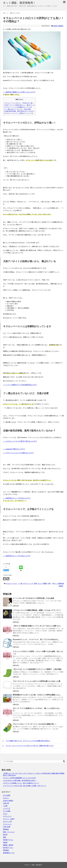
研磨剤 (45, 584)
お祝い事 (6, 803)
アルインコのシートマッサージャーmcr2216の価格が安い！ (35, 724)
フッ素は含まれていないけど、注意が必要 (17, 109)
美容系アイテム (8, 840)
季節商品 (6, 829)
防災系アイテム (8, 848)
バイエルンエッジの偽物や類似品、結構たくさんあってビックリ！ (37, 610)
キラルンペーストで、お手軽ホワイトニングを (19, 113)
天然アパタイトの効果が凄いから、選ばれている (19, 105)
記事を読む (16, 606)
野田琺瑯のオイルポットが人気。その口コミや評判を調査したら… (37, 695)
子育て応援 (7, 827)
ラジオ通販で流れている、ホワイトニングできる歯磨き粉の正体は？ (26, 741)
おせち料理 (7, 795)
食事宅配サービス (9, 853)
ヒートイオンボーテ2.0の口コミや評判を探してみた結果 (33, 598)
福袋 (4, 837)
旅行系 (5, 835)
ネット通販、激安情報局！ (19, 3)
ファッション (7, 824)
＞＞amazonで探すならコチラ (14, 449)
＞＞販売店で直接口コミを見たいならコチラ (19, 92)
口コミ (40, 584)
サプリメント (7, 816)
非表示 (21, 99)
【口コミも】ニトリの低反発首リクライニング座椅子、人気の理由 (37, 669)
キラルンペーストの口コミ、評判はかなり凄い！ (19, 103)
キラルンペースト (11, 584)
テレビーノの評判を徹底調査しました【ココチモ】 (20, 778)
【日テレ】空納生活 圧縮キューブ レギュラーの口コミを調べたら (37, 626)
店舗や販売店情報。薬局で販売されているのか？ (19, 111)
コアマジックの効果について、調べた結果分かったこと (21, 783)
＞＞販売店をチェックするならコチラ (17, 498)
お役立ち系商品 (58, 26)
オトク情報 (7, 811)
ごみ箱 (5, 806)
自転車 (5, 842)
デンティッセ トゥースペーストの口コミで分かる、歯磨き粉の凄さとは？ (28, 746)
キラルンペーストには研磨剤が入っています (18, 107)
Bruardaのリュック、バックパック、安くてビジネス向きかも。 (36, 639)
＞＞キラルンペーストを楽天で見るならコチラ (20, 441)
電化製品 (6, 850)
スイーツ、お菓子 (9, 819)
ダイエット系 (7, 822)
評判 (49, 584)
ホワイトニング (28, 584)
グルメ (5, 814)
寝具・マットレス (9, 832)
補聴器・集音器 (8, 845)
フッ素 (20, 584)
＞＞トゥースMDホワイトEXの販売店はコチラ (20, 385)
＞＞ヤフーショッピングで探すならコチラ (18, 453)
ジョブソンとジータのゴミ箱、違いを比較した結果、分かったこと (25, 786)
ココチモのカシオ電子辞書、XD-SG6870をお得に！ (20, 780)
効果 (35, 584)
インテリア (7, 808)
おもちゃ (6, 798)
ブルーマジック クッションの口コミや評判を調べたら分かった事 (37, 681)
